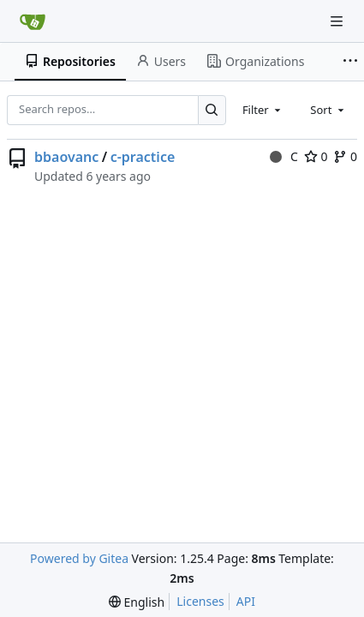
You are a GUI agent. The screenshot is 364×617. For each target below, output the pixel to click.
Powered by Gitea (79, 558)
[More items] (350, 62)
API (246, 601)
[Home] (33, 21)
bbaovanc (66, 157)
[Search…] (212, 110)
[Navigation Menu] (338, 21)
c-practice (143, 157)
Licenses (200, 601)
